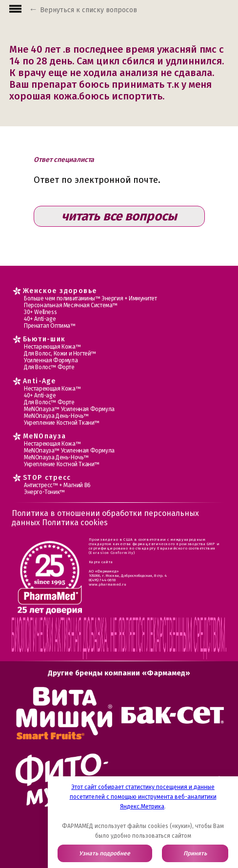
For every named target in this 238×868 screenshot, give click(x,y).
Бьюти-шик (44, 339)
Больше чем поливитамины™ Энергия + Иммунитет (90, 298)
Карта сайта (101, 562)
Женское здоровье (60, 291)
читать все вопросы (119, 216)
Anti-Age (39, 381)
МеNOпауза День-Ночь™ (56, 416)
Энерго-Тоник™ (44, 492)
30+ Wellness (40, 312)
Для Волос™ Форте (49, 367)
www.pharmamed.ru (108, 584)
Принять (195, 853)
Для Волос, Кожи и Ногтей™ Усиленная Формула (60, 357)
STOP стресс (47, 478)
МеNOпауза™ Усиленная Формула (69, 409)
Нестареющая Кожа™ (52, 347)
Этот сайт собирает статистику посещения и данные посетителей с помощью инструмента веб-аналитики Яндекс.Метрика (143, 797)
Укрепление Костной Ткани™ (62, 423)
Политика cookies (75, 523)
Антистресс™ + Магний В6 (57, 485)
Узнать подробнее (105, 853)
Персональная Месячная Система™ (71, 305)
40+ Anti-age (40, 319)
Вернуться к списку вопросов (89, 10)
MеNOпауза (45, 436)
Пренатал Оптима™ (50, 326)
